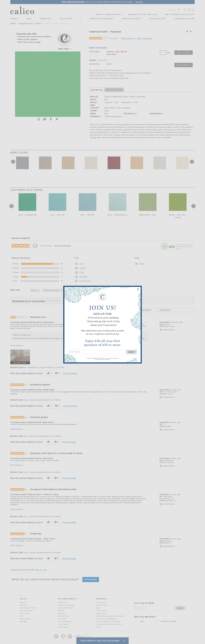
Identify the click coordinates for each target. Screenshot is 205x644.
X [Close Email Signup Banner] (138, 289)
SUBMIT (131, 352)
